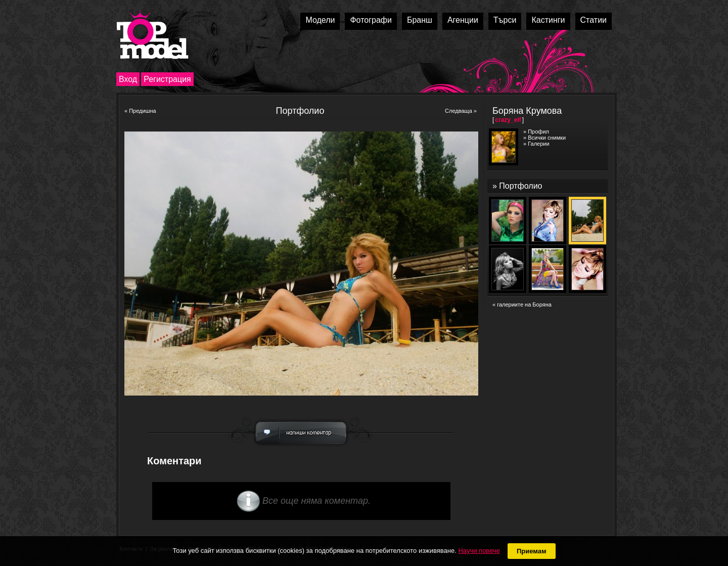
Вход (128, 79)
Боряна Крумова (527, 111)
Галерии (538, 144)
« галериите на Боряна (522, 304)
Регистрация (167, 79)
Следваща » (461, 111)
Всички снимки (547, 138)
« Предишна (140, 111)
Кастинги (548, 20)
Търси (505, 20)
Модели (320, 20)
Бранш (420, 20)
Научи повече (479, 551)
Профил (538, 132)
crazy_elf (508, 120)
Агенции (463, 20)
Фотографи (371, 20)
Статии (594, 20)
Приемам (532, 551)
